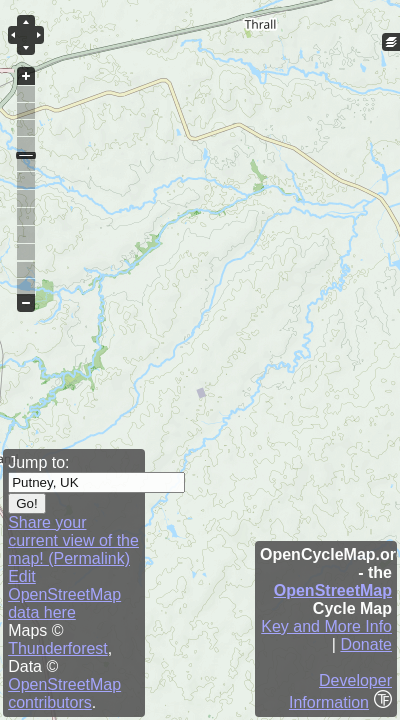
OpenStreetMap (333, 590)
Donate (366, 644)
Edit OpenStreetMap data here (64, 594)
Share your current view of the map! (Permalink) (73, 540)
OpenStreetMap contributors (64, 693)
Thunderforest (58, 648)
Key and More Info (326, 626)
